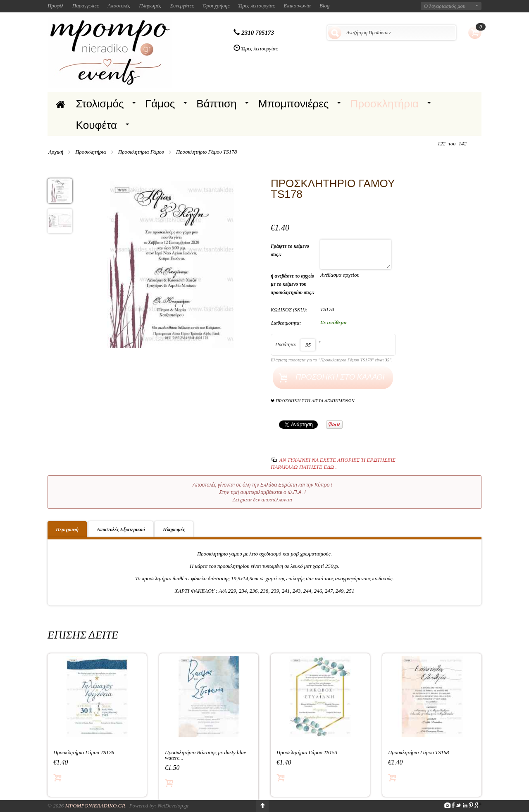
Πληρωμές (150, 6)
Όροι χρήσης (216, 6)
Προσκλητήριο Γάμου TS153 (307, 752)
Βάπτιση (216, 104)
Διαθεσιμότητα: (286, 323)
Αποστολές (119, 6)
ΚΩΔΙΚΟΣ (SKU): (289, 310)
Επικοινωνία (297, 6)
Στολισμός (100, 104)
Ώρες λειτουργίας (257, 6)
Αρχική (56, 152)
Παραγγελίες (86, 6)
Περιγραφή (67, 529)
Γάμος (160, 104)
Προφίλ (56, 6)
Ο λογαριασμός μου (445, 6)
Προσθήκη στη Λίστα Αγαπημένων (313, 401)
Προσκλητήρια (384, 104)
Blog (325, 6)
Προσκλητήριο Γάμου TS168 (418, 752)
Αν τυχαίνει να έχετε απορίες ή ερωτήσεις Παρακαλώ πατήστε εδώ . (333, 463)
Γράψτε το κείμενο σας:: (290, 250)
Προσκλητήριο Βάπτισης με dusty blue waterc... (205, 755)
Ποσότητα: (286, 344)
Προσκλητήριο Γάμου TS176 (84, 752)
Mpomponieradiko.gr (95, 806)
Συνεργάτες (182, 6)
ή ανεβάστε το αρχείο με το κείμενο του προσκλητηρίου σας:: (293, 284)
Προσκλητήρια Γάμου (141, 152)
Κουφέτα (97, 125)
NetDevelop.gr (173, 806)
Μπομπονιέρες (294, 104)
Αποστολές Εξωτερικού (121, 529)
